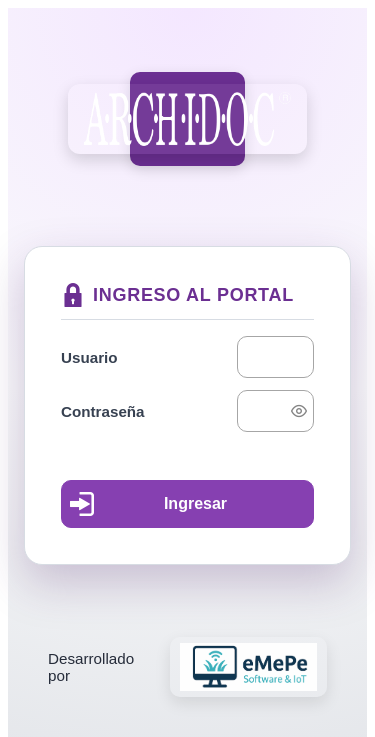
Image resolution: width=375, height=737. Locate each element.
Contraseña (103, 411)
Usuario (89, 357)
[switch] (299, 411)
